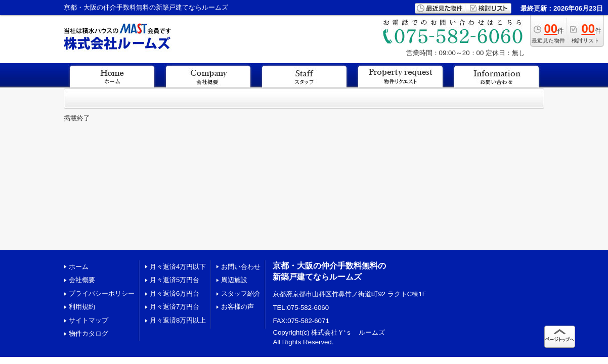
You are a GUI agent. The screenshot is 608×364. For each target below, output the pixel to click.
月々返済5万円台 (175, 280)
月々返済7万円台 (175, 307)
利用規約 (82, 307)
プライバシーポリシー (102, 293)
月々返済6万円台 (175, 293)
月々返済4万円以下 (178, 267)
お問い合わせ (241, 267)
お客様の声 (237, 307)
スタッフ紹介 (241, 293)
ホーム (79, 267)
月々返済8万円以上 (178, 320)
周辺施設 (234, 280)
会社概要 (82, 280)
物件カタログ (89, 333)
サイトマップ (89, 320)
